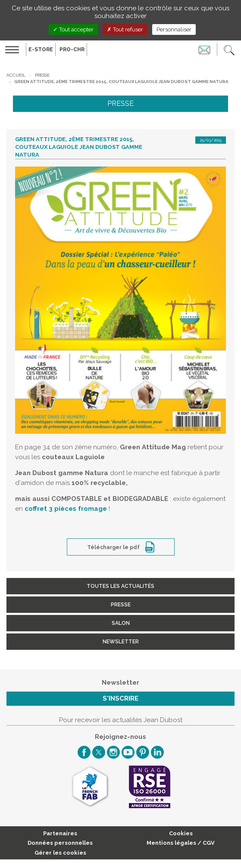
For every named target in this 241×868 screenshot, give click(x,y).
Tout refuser (125, 29)
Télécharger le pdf (114, 547)
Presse (42, 75)
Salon (121, 623)
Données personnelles (60, 843)
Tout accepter (73, 29)
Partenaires (60, 833)
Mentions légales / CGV (181, 843)
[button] (229, 49)
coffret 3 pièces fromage (66, 509)
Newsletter (121, 642)
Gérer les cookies (60, 853)
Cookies (181, 833)
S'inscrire (120, 698)
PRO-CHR (72, 49)
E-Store (41, 49)
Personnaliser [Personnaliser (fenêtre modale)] (174, 29)
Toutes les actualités (120, 586)
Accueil (16, 75)
